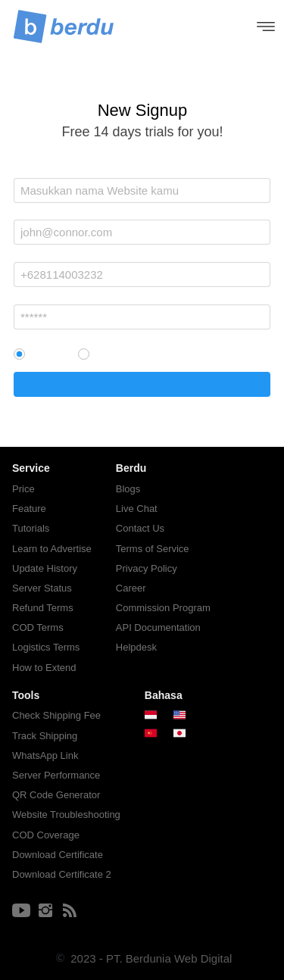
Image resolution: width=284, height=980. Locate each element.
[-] (21, 911)
